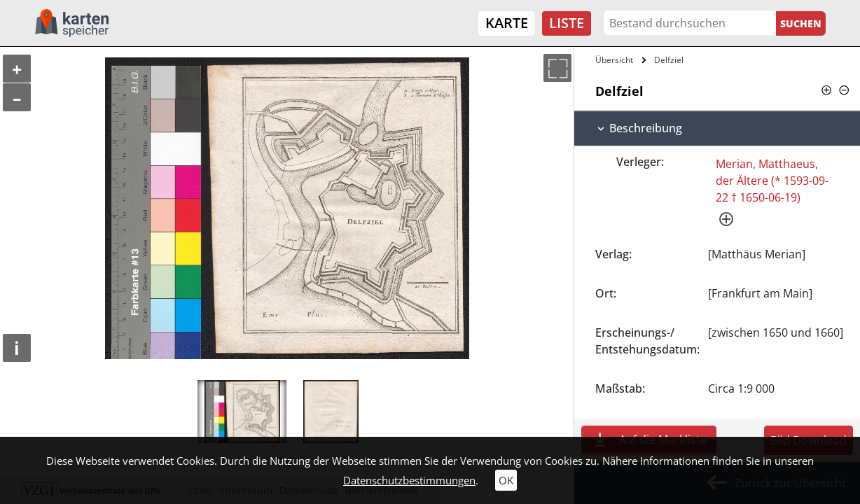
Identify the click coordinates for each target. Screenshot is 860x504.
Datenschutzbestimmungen (409, 480)
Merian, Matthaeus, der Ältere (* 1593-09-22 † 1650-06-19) (772, 181)
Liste (567, 23)
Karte (507, 23)
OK (506, 480)
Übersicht (614, 60)
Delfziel (669, 60)
